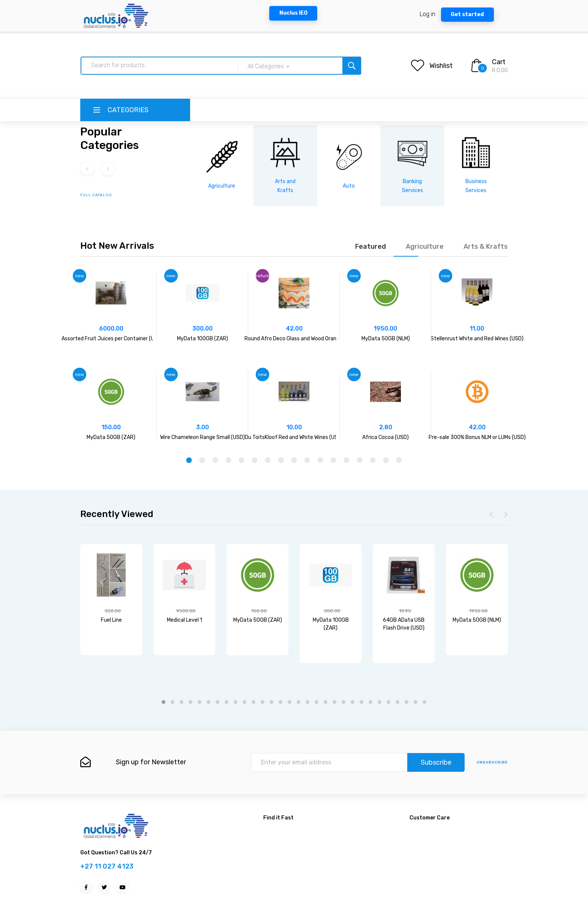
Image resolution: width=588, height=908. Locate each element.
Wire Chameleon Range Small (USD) (202, 437)
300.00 (202, 328)
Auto (349, 186)
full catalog (96, 195)
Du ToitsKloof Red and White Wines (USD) (294, 437)
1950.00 (385, 328)
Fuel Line (111, 620)
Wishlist (441, 66)
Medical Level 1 (184, 620)
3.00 (202, 427)
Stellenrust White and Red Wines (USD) (477, 339)
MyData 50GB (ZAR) (111, 437)
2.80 (386, 427)
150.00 (111, 427)
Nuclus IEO (293, 13)
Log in (427, 14)
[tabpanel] (111, 355)
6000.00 (111, 328)
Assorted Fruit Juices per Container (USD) (112, 339)
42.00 (294, 328)
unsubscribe (492, 762)
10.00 (294, 427)
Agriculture (222, 186)
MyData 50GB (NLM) (386, 339)
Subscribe (436, 762)
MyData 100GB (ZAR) (202, 339)
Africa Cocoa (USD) (385, 437)
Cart (499, 62)
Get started (467, 14)
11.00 (477, 328)
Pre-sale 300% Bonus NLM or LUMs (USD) (477, 437)
